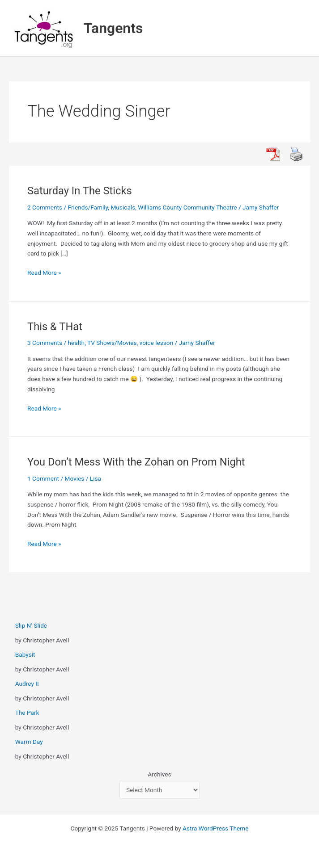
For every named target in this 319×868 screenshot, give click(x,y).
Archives (159, 774)
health (77, 343)
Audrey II (27, 683)
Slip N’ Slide (31, 625)
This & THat (55, 327)
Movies (75, 478)
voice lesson (156, 343)
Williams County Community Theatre (187, 207)
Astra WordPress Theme (215, 828)
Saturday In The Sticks (80, 191)
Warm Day (29, 742)
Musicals (123, 207)
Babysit (25, 654)
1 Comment (43, 478)
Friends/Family (88, 207)
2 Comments (45, 207)
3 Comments (45, 343)
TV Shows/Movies (112, 343)
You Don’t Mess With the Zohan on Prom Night (136, 462)
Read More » (44, 273)
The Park (27, 713)
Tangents (113, 28)
